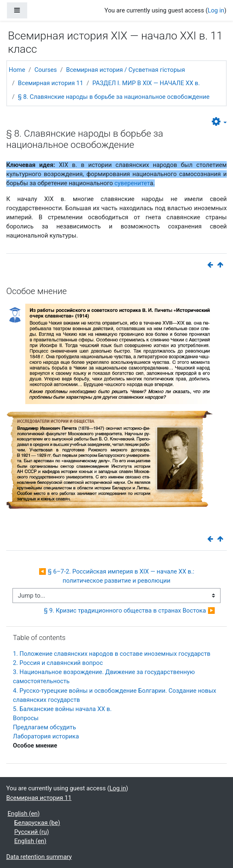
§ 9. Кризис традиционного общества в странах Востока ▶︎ (129, 611)
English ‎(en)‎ (24, 814)
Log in (216, 10)
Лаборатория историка (46, 736)
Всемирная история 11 (51, 83)
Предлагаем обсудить (45, 727)
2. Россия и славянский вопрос (58, 663)
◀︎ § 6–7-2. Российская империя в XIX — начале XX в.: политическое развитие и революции (117, 576)
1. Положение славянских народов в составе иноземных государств (112, 654)
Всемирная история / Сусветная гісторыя (126, 70)
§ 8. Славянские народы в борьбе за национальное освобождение (114, 97)
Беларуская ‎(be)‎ (37, 823)
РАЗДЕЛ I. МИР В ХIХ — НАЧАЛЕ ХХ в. (146, 83)
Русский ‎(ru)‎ (31, 832)
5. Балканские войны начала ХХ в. (62, 709)
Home (17, 70)
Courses (46, 70)
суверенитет (132, 183)
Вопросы (26, 718)
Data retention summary (39, 857)
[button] (219, 122)
